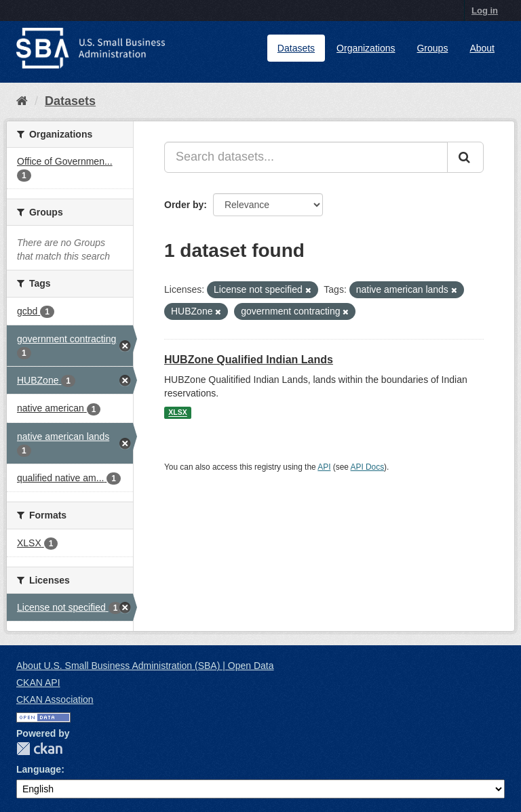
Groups (432, 48)
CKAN (39, 749)
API (324, 467)
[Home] (22, 101)
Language (39, 769)
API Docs (368, 467)
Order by (184, 205)
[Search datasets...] (306, 157)
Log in (485, 11)
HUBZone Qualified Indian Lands (249, 360)
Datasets (296, 48)
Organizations (366, 48)
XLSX (177, 413)
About (482, 48)
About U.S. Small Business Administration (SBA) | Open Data (145, 666)
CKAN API (38, 683)
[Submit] (465, 157)
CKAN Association (55, 699)
